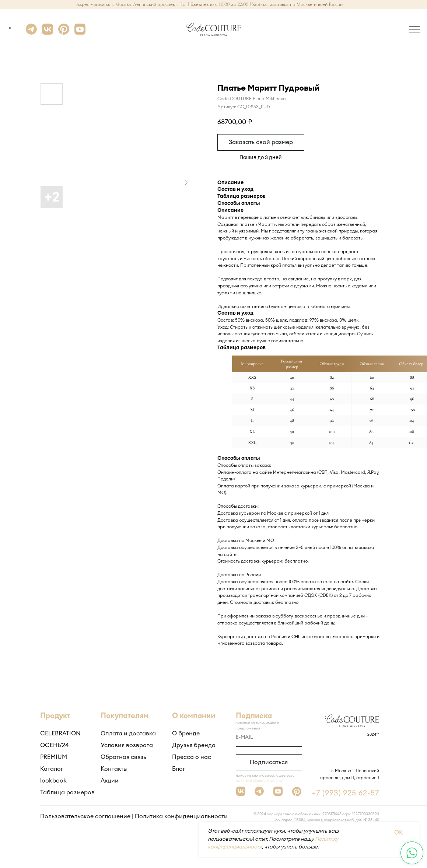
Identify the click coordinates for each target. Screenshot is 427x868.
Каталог (52, 769)
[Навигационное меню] (414, 29)
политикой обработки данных (260, 781)
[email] (269, 738)
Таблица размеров (67, 792)
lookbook (53, 781)
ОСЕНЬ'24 (55, 745)
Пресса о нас (192, 757)
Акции (110, 781)
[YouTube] (80, 33)
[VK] (48, 33)
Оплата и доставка (128, 734)
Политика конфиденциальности (181, 816)
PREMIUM (54, 757)
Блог (179, 769)
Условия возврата (127, 745)
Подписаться (269, 762)
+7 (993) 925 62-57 (346, 793)
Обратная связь (123, 757)
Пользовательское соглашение (85, 816)
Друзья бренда (194, 745)
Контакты (114, 769)
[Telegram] (31, 33)
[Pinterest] (64, 33)
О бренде (186, 734)
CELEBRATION (60, 734)
